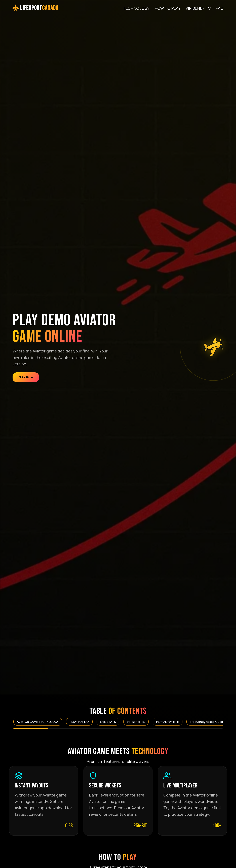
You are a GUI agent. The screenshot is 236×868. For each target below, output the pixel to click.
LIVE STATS (108, 722)
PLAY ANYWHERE (168, 722)
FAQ (220, 8)
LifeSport (35, 8)
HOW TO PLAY (168, 8)
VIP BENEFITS (198, 8)
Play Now (26, 377)
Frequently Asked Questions (210, 722)
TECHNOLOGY (136, 8)
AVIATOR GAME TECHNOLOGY (38, 722)
